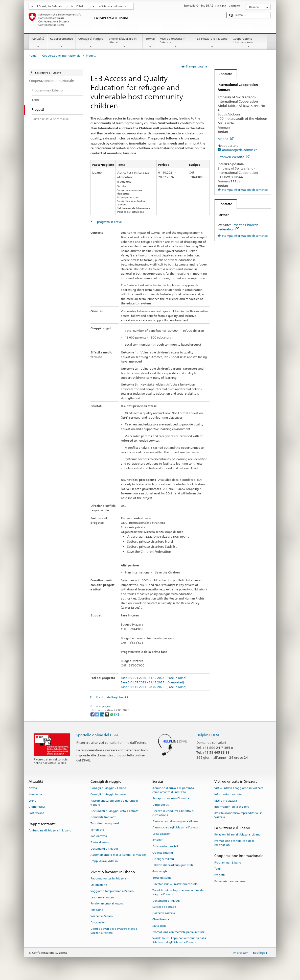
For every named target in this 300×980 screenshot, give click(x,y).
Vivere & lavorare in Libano (124, 43)
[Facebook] (93, 714)
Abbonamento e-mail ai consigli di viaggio (118, 855)
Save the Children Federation (238, 227)
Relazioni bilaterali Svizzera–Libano (237, 835)
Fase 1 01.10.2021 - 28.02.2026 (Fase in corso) (154, 687)
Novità (33, 788)
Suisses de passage (164, 907)
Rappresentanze (62, 43)
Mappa (226, 139)
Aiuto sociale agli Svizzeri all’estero (175, 828)
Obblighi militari (163, 859)
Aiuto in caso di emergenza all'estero (176, 821)
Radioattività (99, 836)
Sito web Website (234, 157)
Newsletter (35, 794)
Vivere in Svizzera (226, 801)
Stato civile (159, 926)
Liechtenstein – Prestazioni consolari (176, 884)
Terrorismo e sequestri (105, 824)
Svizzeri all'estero (102, 916)
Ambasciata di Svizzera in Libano (50, 831)
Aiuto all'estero (100, 842)
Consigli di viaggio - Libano (108, 788)
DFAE (80, 6)
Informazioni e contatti (229, 794)
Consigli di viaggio (91, 43)
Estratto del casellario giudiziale (173, 865)
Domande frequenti (103, 817)
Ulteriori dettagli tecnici (111, 697)
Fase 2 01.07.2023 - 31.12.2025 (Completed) (152, 682)
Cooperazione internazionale (248, 43)
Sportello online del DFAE (98, 735)
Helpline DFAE (208, 735)
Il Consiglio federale (49, 6)
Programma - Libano (228, 863)
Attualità (38, 43)
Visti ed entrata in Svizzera (176, 43)
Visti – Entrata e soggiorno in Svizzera (239, 788)
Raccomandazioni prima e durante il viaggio (114, 803)
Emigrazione (99, 885)
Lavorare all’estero (102, 898)
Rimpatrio (97, 910)
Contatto (224, 74)
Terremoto (97, 830)
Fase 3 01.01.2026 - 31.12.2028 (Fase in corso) (154, 678)
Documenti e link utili (105, 849)
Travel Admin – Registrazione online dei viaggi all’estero (178, 892)
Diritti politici (161, 805)
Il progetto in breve (108, 222)
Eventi (32, 801)
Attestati (158, 840)
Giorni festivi (37, 807)
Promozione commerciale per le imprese (178, 932)
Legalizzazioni (162, 834)
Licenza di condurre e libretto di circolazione (173, 813)
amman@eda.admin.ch (240, 150)
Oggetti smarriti (163, 853)
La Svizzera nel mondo (112, 6)
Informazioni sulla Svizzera (232, 807)
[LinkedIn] (102, 714)
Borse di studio (162, 878)
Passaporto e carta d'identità (171, 798)
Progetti (220, 875)
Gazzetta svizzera (164, 913)
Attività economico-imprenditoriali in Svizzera (238, 815)
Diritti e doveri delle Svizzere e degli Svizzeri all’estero (114, 931)
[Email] (117, 714)
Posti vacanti (37, 813)
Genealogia (160, 872)
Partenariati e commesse (230, 881)
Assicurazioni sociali (165, 846)
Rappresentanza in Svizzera (108, 879)
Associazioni (98, 923)
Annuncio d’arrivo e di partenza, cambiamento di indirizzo (174, 790)
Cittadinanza (161, 919)
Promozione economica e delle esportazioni (234, 843)
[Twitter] (98, 714)
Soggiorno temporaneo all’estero (112, 891)
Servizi (150, 43)
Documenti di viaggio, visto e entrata (114, 811)
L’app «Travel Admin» (105, 861)
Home (32, 56)
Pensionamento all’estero (107, 904)
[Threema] (107, 714)
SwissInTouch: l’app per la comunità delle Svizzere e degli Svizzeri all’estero (179, 940)
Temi (217, 869)
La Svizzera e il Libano (212, 43)
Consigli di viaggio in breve (108, 794)
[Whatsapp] (112, 714)
